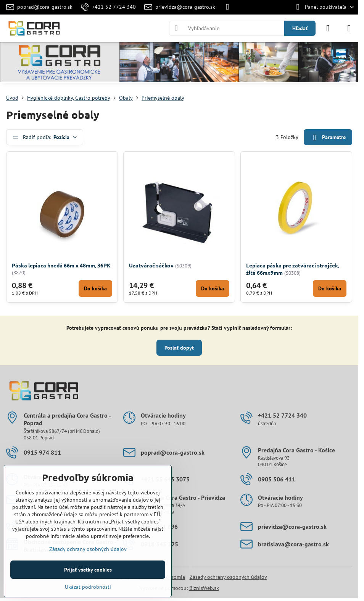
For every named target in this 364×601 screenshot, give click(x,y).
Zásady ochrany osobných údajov (228, 577)
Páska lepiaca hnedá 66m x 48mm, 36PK (61, 265)
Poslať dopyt (179, 348)
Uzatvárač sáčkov (151, 265)
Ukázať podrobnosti (88, 587)
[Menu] (349, 28)
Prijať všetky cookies (88, 570)
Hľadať (300, 28)
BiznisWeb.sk (204, 588)
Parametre (328, 138)
